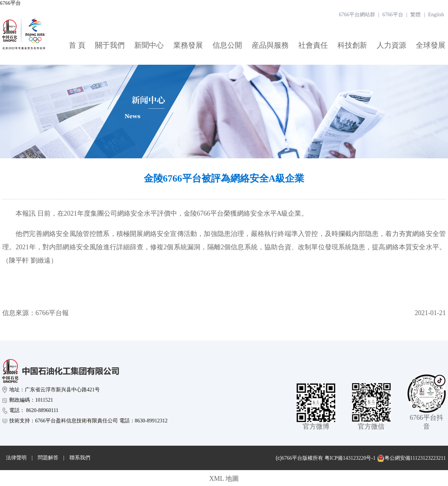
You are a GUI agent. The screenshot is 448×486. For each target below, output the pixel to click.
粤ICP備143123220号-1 (350, 458)
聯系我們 (80, 458)
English (436, 15)
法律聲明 (16, 458)
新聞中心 (149, 45)
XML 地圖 (224, 479)
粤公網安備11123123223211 (411, 458)
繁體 (415, 15)
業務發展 (188, 45)
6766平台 (10, 3)
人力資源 (391, 45)
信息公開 (227, 45)
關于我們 (110, 45)
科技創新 (352, 45)
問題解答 (48, 458)
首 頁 (77, 45)
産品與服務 (270, 45)
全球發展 (431, 45)
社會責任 (313, 45)
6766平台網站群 (357, 15)
